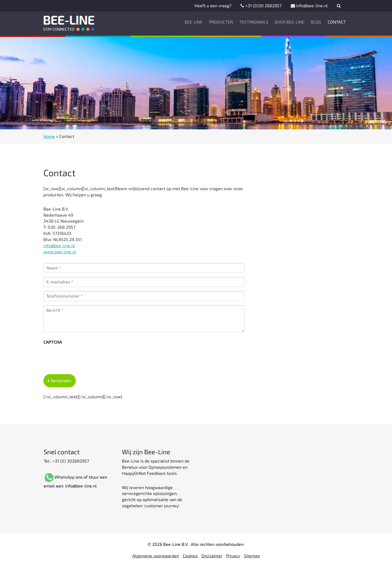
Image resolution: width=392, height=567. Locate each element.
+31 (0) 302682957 (70, 461)
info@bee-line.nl (309, 5)
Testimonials (254, 22)
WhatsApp (64, 477)
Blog (316, 22)
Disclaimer (212, 556)
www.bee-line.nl (60, 252)
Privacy (233, 556)
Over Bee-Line (290, 22)
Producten (221, 22)
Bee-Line (194, 22)
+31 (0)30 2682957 (261, 5)
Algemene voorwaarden (156, 556)
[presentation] (84, 358)
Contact (337, 22)
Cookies (190, 556)
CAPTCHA (53, 342)
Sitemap (252, 556)
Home (49, 136)
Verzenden (61, 380)
